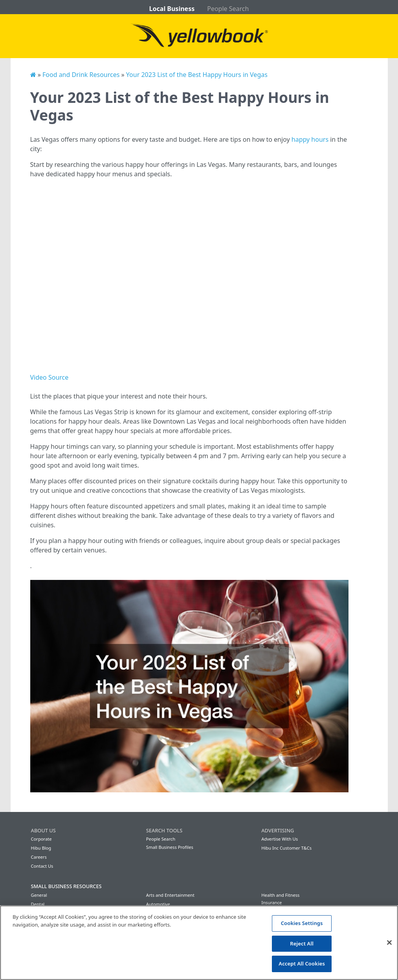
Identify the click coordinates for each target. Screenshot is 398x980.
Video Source (50, 377)
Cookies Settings (302, 923)
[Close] (389, 943)
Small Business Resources (66, 886)
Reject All (302, 943)
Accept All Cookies (302, 964)
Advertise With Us (280, 839)
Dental (38, 904)
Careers (39, 857)
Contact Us (42, 866)
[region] (199, 943)
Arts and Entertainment (170, 895)
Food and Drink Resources (81, 75)
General (39, 895)
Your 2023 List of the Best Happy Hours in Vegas (197, 75)
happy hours (310, 139)
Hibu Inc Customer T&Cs (286, 848)
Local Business (172, 9)
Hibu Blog (41, 848)
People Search (228, 9)
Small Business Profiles (170, 847)
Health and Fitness (280, 895)
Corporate (41, 839)
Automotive (158, 904)
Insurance (271, 902)
